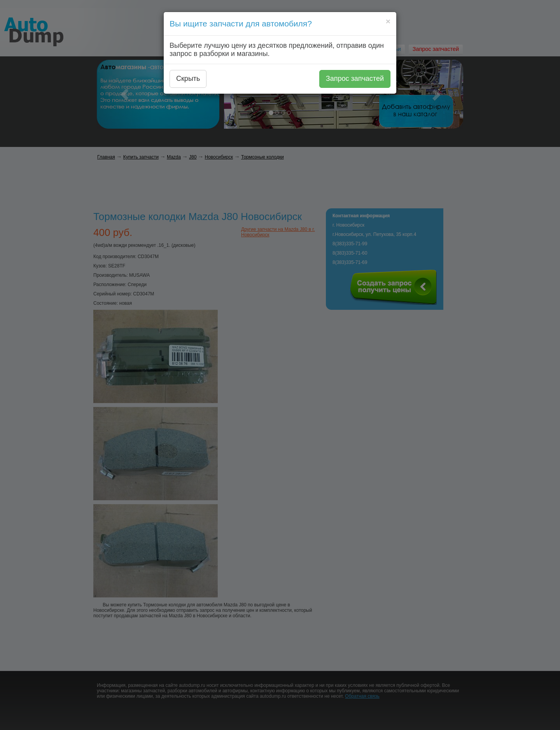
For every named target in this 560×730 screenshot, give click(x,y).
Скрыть (188, 79)
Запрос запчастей (355, 79)
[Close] (388, 21)
